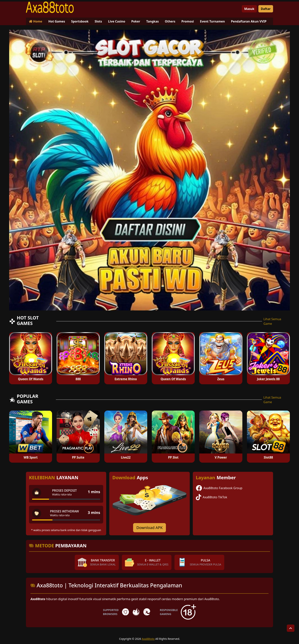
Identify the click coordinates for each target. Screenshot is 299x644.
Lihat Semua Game (272, 321)
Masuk (249, 9)
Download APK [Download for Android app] (149, 528)
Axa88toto (148, 639)
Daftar (266, 9)
